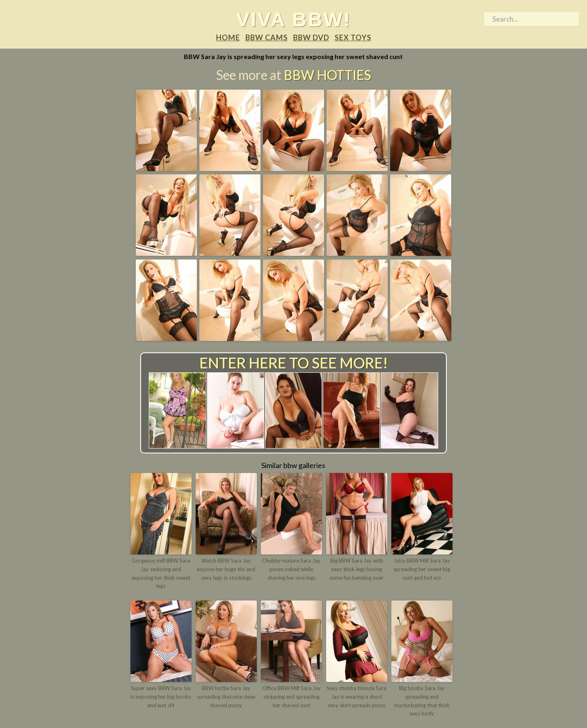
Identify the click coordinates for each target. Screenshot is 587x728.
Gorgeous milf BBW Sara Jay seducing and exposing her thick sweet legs (161, 573)
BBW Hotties (327, 75)
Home (228, 37)
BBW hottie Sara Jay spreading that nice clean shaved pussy (226, 697)
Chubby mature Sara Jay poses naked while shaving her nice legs (291, 569)
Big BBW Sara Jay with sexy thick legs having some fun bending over (356, 569)
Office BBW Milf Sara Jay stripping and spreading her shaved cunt (291, 697)
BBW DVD (311, 37)
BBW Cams (267, 37)
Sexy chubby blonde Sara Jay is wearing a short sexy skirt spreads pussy (356, 697)
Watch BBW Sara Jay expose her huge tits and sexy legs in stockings (226, 569)
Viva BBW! (294, 19)
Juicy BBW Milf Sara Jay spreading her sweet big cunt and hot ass (422, 569)
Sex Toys (353, 37)
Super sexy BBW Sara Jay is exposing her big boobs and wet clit (161, 697)
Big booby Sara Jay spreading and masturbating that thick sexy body (422, 701)
